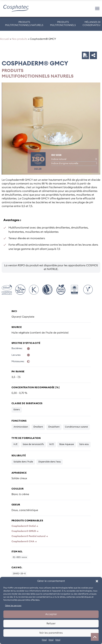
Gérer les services (13, 606)
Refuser (51, 624)
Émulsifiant (54, 427)
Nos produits (20, 39)
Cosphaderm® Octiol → (25, 526)
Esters (17, 410)
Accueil (5, 39)
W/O (52, 444)
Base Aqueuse (67, 444)
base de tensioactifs (33, 444)
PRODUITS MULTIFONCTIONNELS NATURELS (24, 24)
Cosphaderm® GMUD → (25, 531)
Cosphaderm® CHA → (24, 542)
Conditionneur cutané (76, 427)
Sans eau (84, 444)
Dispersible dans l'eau (50, 462)
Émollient (38, 427)
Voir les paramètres (51, 633)
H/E (15, 444)
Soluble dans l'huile (23, 462)
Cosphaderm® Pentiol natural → (30, 536)
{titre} (44, 640)
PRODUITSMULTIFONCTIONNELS (63, 24)
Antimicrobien (21, 427)
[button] (97, 581)
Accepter (51, 614)
